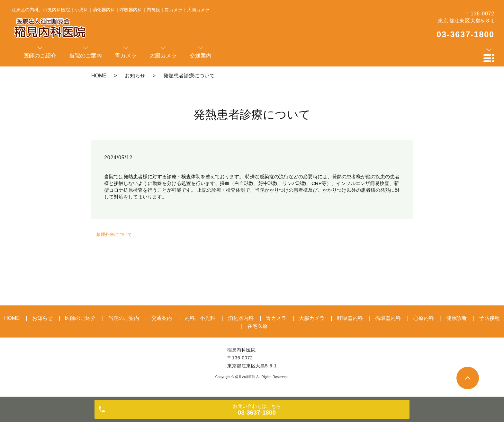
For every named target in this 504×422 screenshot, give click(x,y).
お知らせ (135, 76)
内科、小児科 (200, 318)
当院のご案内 (124, 318)
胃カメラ (276, 318)
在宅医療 (257, 326)
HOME (99, 76)
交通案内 (162, 318)
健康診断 (456, 318)
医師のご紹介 (80, 318)
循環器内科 (388, 318)
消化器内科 (241, 318)
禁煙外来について (114, 234)
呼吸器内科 (350, 318)
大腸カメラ (312, 318)
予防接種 (490, 318)
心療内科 (424, 318)
